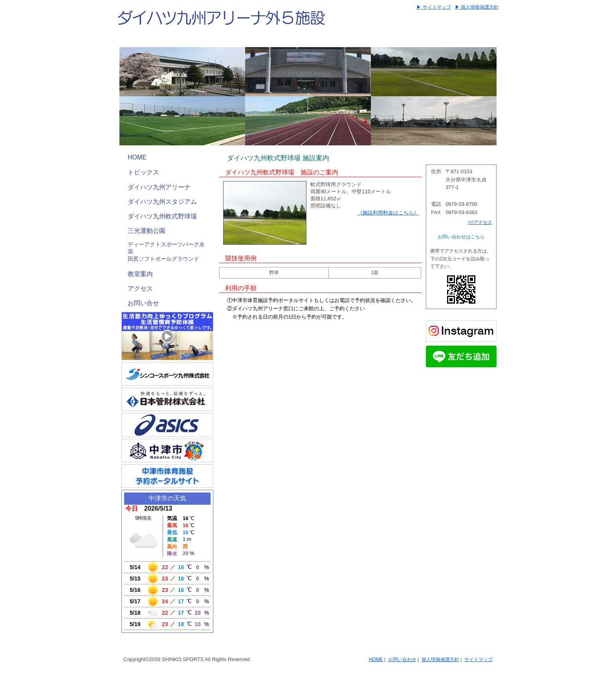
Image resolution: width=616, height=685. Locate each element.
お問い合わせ (402, 659)
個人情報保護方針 (440, 659)
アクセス (140, 288)
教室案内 (140, 274)
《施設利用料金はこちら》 (388, 213)
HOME (137, 157)
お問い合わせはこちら (461, 237)
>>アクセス (480, 222)
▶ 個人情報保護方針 (477, 7)
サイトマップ (478, 659)
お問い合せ (143, 303)
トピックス (143, 172)
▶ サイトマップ (434, 7)
